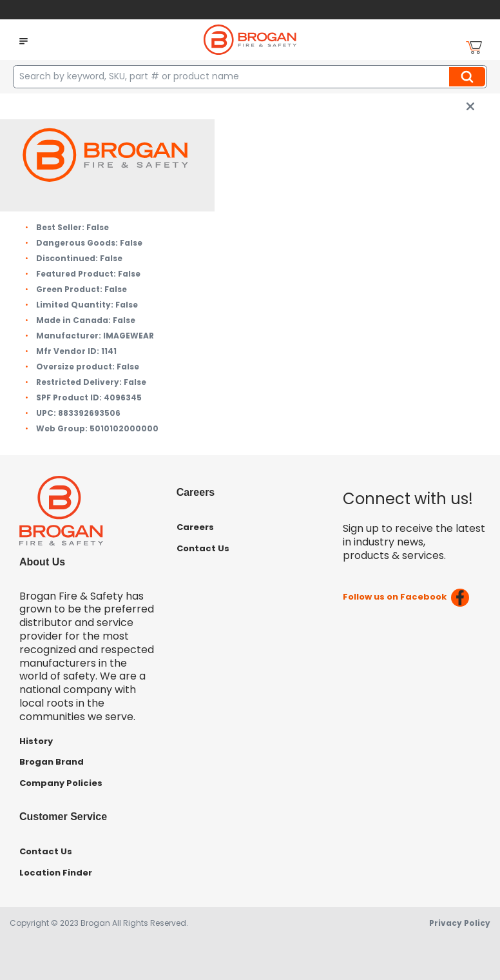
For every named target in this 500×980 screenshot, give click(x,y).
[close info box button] (470, 106)
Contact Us (203, 548)
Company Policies (61, 783)
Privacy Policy (460, 923)
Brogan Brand (52, 762)
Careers (195, 527)
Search (469, 77)
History (36, 741)
